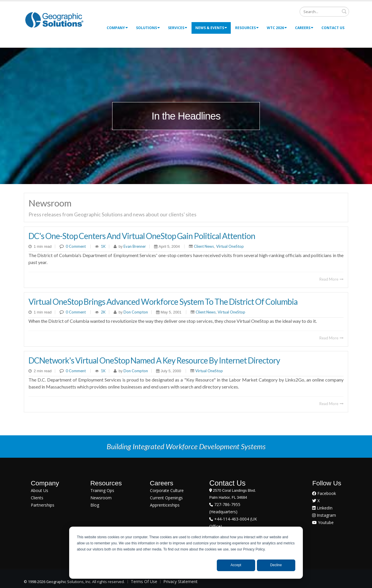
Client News (204, 246)
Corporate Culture (167, 490)
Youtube (323, 522)
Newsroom (101, 498)
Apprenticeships (165, 505)
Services (178, 28)
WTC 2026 (277, 28)
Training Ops (102, 490)
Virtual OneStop (230, 246)
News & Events (211, 28)
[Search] (324, 12)
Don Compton (135, 312)
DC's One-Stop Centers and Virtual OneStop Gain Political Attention (142, 236)
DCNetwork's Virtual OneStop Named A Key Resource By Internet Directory (154, 360)
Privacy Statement (180, 581)
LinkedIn (322, 508)
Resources (247, 28)
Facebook (324, 493)
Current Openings (166, 498)
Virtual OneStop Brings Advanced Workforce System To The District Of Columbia (163, 302)
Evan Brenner (134, 246)
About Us (40, 490)
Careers (304, 28)
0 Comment (76, 246)
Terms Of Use (144, 581)
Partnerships (43, 505)
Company (117, 28)
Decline (276, 565)
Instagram (324, 515)
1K (103, 246)
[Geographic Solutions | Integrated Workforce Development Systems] (54, 20)
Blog (95, 505)
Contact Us (333, 28)
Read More (331, 279)
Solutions (148, 28)
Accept (236, 565)
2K (103, 312)
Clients (37, 498)
